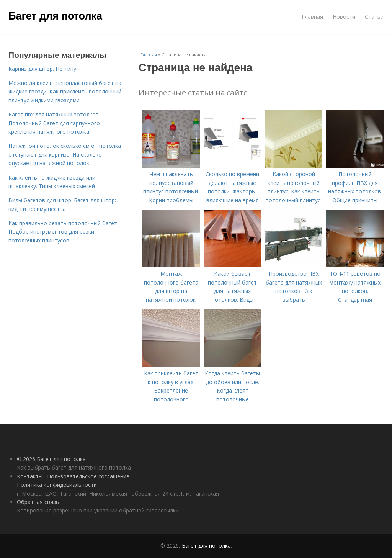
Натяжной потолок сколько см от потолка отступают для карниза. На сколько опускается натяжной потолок (65, 154)
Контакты (30, 476)
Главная (312, 17)
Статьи (374, 17)
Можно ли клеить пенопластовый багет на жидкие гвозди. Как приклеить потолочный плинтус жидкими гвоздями (65, 92)
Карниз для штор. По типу (42, 69)
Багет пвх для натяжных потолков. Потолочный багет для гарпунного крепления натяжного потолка (54, 123)
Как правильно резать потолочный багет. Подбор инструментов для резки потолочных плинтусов (63, 232)
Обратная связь (38, 502)
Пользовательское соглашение (88, 476)
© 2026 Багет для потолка (51, 459)
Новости (344, 17)
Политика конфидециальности (57, 485)
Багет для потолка (55, 16)
